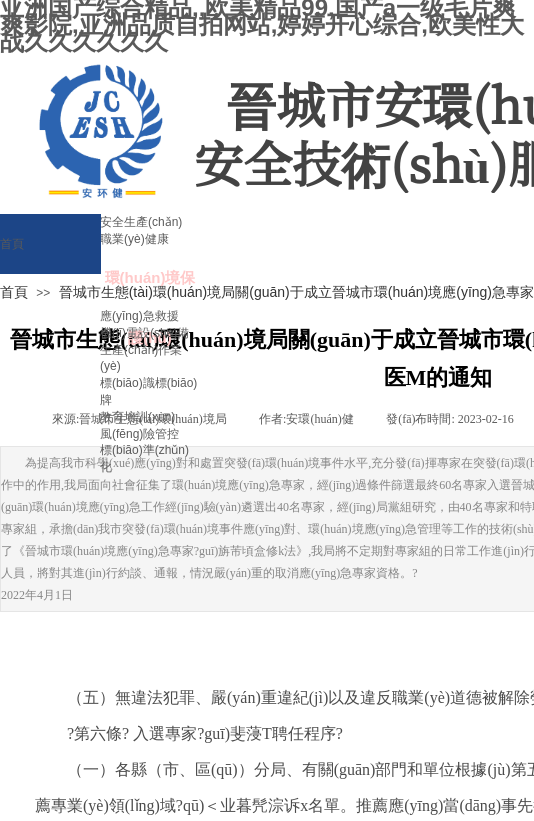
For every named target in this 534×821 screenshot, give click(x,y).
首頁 (14, 292)
